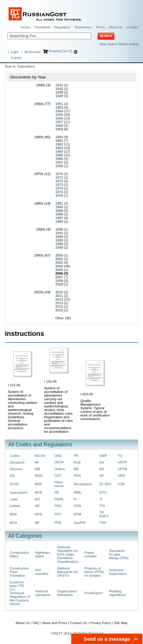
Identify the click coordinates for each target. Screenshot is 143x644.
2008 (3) (62, 281)
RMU (78, 493)
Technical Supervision (118, 572)
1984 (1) (62, 207)
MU (37, 499)
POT (58, 514)
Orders (59, 469)
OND (58, 456)
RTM (77, 514)
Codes (15, 456)
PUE (77, 462)
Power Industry (90, 554)
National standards (43, 593)
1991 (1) (62, 233)
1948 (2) (62, 92)
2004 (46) (63, 266)
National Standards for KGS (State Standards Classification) (68, 554)
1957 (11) (63, 122)
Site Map (121, 623)
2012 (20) (63, 299)
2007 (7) (62, 277)
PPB (58, 523)
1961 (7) (62, 141)
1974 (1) (62, 188)
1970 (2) (62, 174)
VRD (122, 476)
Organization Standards (67, 593)
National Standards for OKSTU (67, 572)
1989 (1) (62, 222)
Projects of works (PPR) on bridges (94, 572)
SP (101, 476)
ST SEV (105, 484)
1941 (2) (62, 85)
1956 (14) (63, 118)
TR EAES (104, 514)
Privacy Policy (101, 623)
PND (58, 506)
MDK (13, 514)
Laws (14, 499)
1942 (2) (62, 89)
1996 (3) (62, 244)
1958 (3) (62, 126)
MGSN (40, 456)
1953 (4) (62, 107)
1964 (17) (63, 151)
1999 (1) (62, 247)
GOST (15, 484)
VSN (121, 484)
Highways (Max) (42, 554)
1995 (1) (62, 240)
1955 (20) (63, 115)
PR (76, 456)
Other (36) (63, 318)
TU (120, 456)
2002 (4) (62, 263)
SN (102, 462)
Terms (100, 27)
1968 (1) (62, 166)
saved (16, 58)
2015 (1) (62, 307)
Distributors (83, 27)
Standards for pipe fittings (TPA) (119, 554)
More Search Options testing (119, 44)
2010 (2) (62, 292)
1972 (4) (62, 181)
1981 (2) (62, 203)
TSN (103, 523)
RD (76, 469)
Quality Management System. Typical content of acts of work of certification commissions (95, 410)
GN (12, 476)
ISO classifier (42, 572)
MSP (39, 484)
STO (103, 493)
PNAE (59, 499)
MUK (39, 493)
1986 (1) (62, 214)
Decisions (17, 462)
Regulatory (62, 27)
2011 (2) (62, 296)
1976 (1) (62, 196)
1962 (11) (63, 144)
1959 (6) (62, 129)
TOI (102, 506)
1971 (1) (62, 177)
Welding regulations (117, 593)
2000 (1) (62, 255)
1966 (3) (62, 159)
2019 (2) (62, 310)
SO (102, 469)
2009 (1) (62, 284)
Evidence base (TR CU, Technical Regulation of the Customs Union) (20, 593)
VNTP (122, 462)
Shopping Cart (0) (60, 51)
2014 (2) (62, 303)
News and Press (55, 623)
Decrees (16, 469)
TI (101, 499)
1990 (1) (62, 229)
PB (56, 493)
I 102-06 (50, 381)
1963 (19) (63, 148)
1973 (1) (62, 185)
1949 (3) (62, 96)
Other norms (59, 484)
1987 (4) (62, 218)
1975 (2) (62, 192)
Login (15, 52)
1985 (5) (62, 211)
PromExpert (93, 593)
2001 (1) (62, 259)
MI (37, 462)
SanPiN (80, 523)
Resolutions (83, 484)
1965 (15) (63, 155)
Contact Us (78, 623)
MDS (13, 523)
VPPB (122, 469)
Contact (132, 27)
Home (25, 27)
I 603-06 (87, 394)
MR (37, 469)
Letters (15, 506)
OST (58, 476)
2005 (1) (62, 270)
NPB (38, 514)
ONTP (59, 462)
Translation (42, 27)
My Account (32, 52)
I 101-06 (14, 385)
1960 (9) (62, 137)
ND (37, 506)
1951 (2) (62, 104)
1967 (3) (62, 162)
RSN (77, 506)
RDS (77, 476)
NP (37, 523)
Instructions (18, 493)
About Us (116, 27)
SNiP (103, 456)
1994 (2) (62, 237)
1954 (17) (63, 111)
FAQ (36, 623)
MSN (39, 476)
